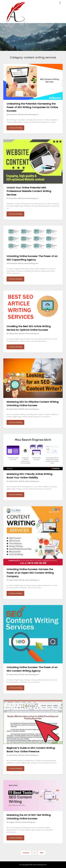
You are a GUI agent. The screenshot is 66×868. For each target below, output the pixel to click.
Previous (26, 853)
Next (42, 853)
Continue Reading (15, 128)
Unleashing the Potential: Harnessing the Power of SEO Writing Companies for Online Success (32, 107)
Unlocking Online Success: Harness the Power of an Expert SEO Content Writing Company (30, 573)
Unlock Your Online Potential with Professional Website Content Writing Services (29, 191)
